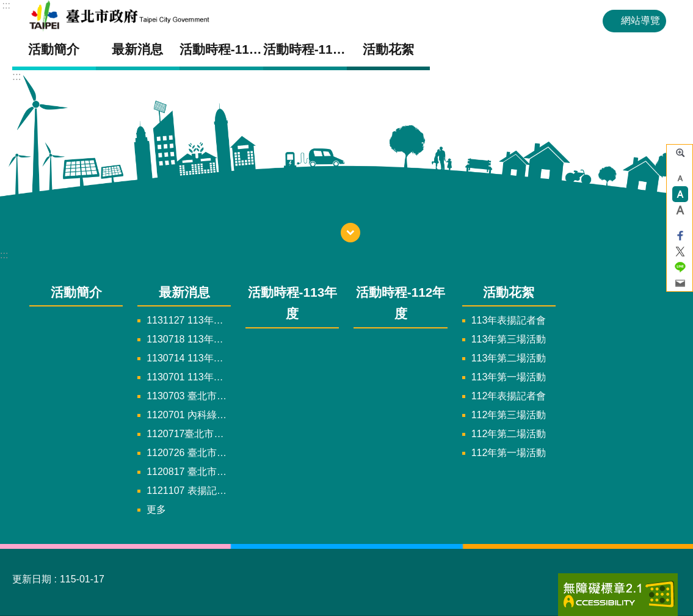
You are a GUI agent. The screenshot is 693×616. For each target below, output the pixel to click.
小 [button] (680, 178)
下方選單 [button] (350, 233)
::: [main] (17, 76)
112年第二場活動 (509, 434)
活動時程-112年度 (305, 49)
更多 (156, 509)
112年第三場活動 (509, 415)
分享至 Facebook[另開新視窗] (680, 236)
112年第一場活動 (509, 453)
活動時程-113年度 (221, 49)
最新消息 (184, 292)
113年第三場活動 (509, 339)
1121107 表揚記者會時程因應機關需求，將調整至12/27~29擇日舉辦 (189, 491)
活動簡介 (54, 49)
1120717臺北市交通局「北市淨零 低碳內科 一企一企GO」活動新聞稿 (189, 434)
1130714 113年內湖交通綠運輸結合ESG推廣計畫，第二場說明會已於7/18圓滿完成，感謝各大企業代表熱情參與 (189, 358)
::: (6, 5)
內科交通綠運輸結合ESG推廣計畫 (149, 16)
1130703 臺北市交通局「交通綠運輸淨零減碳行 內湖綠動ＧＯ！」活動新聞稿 (189, 396)
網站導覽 (640, 20)
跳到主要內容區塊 (6, 6)
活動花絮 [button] (388, 49)
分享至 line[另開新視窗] (680, 267)
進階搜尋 (680, 153)
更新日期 (32, 579)
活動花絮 (509, 292)
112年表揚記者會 (509, 396)
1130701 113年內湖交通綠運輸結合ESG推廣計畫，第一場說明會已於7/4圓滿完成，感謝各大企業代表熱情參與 (189, 377)
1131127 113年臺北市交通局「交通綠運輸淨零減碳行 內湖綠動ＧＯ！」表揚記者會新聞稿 (189, 320)
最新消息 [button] (137, 49)
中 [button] (680, 194)
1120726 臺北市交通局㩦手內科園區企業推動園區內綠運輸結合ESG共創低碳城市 (189, 453)
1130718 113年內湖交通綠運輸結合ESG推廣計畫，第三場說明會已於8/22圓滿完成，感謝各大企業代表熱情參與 (189, 339)
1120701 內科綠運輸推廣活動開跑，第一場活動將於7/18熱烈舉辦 (189, 415)
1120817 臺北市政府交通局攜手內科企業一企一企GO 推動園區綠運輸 (189, 472)
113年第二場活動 (509, 358)
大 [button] (680, 210)
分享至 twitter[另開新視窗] (680, 252)
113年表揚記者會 (509, 320)
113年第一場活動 (509, 377)
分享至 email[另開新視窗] (680, 283)
